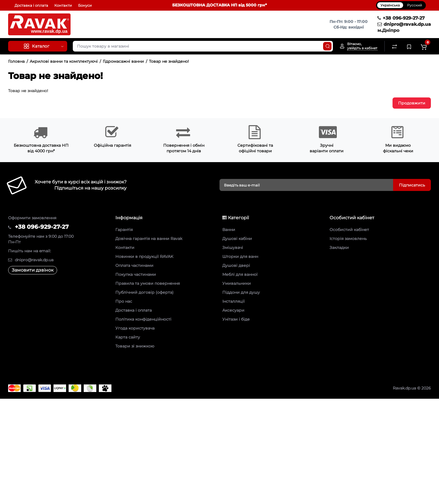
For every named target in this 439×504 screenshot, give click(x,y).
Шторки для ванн (240, 256)
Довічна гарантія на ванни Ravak (149, 239)
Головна (16, 61)
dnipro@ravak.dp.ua (404, 24)
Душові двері (236, 265)
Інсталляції (233, 301)
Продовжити (412, 103)
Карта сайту (128, 337)
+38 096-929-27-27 (401, 18)
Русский (415, 5)
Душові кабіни (237, 239)
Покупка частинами (136, 274)
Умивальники (237, 283)
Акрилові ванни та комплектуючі (64, 61)
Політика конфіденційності (143, 319)
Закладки (339, 248)
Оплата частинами (134, 265)
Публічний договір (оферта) (144, 292)
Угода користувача (135, 328)
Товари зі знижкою (135, 346)
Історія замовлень (348, 239)
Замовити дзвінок (33, 270)
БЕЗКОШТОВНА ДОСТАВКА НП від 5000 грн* (219, 5)
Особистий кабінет (349, 230)
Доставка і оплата (31, 5)
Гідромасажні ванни (123, 61)
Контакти (63, 5)
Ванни (229, 230)
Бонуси (85, 5)
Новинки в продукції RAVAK (144, 256)
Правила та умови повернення (148, 283)
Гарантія (124, 230)
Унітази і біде (236, 319)
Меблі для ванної (240, 274)
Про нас (124, 301)
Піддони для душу (241, 292)
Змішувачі (233, 248)
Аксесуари (233, 310)
